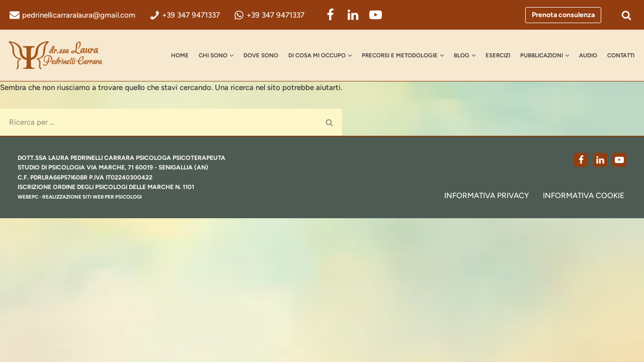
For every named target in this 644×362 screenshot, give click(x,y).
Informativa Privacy (464, 338)
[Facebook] (375, 15)
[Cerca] (626, 15)
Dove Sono (226, 49)
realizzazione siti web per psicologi (107, 340)
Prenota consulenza (563, 15)
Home (136, 49)
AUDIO (600, 49)
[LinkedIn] (397, 15)
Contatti (142, 61)
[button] (194, 49)
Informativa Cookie (576, 338)
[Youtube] (619, 302)
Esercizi (497, 49)
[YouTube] (420, 15)
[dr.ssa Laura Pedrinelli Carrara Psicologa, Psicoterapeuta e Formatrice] (58, 55)
